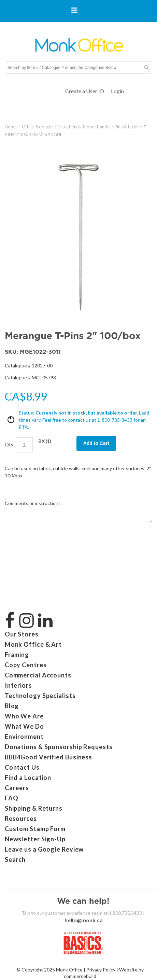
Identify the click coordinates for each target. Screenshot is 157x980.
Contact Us (22, 767)
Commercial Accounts (38, 675)
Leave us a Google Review (44, 849)
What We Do (24, 726)
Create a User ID (85, 91)
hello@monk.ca (84, 920)
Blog (12, 706)
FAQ (12, 798)
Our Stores (22, 634)
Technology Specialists (40, 696)
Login (117, 91)
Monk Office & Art (33, 644)
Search (15, 859)
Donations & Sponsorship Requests (59, 747)
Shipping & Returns (34, 808)
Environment (24, 737)
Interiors (18, 685)
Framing (17, 655)
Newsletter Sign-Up (35, 839)
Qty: (10, 444)
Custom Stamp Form (35, 829)
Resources (21, 818)
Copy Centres (26, 665)
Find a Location (28, 778)
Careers (17, 788)
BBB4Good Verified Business (48, 757)
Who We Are (24, 716)
